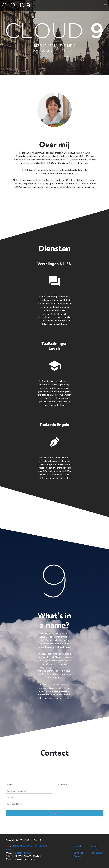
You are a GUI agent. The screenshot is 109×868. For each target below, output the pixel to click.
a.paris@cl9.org (23, 853)
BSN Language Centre (78, 853)
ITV (76, 859)
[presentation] (54, 767)
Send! (54, 813)
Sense (93, 846)
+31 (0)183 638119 (22, 846)
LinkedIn (78, 846)
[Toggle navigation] (105, 5)
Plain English (97, 853)
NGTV (94, 849)
